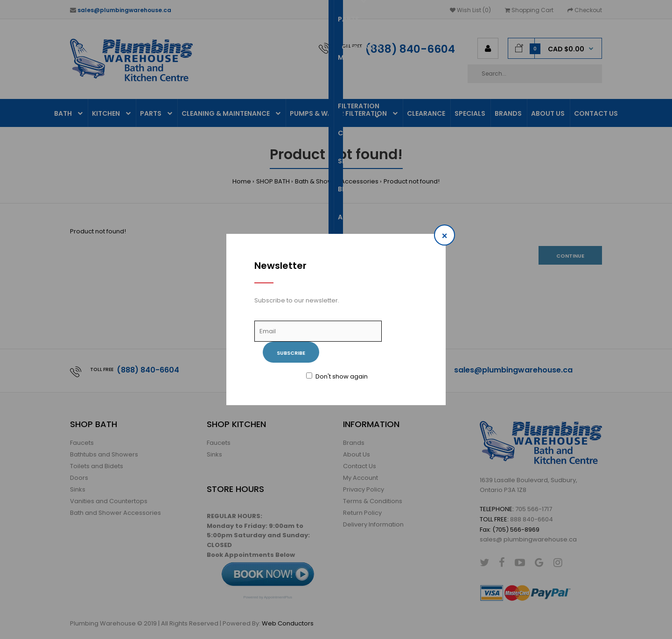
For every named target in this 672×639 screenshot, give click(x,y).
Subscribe (291, 353)
